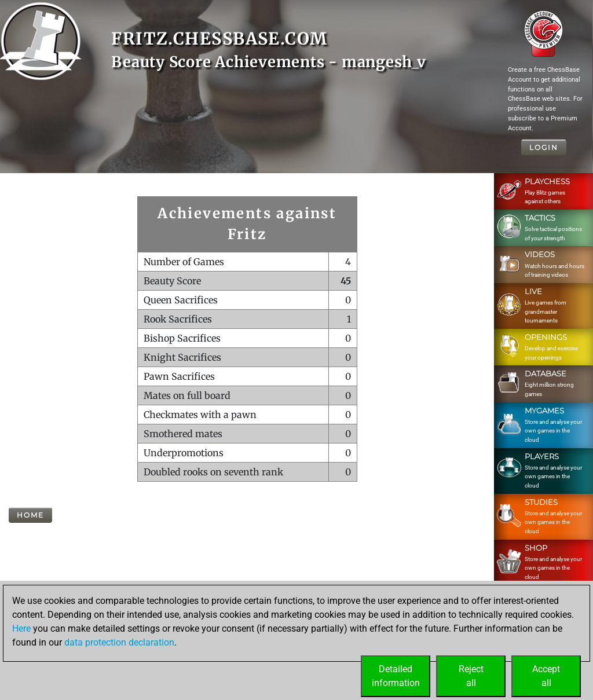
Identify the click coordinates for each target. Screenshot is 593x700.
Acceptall (546, 676)
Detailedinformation (396, 676)
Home (30, 515)
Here (21, 628)
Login (544, 147)
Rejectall (471, 676)
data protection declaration (119, 642)
